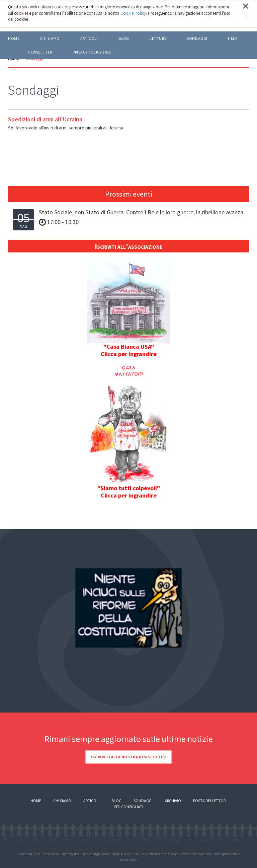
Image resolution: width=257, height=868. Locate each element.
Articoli (91, 801)
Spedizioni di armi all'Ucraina (45, 119)
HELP (233, 38)
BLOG (124, 38)
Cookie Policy (133, 13)
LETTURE (158, 38)
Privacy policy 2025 (92, 52)
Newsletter (40, 52)
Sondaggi (197, 38)
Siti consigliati (129, 807)
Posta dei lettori (210, 801)
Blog (116, 801)
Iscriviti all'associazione (128, 246)
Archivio (173, 801)
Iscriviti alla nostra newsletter (128, 757)
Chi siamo (50, 38)
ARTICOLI (89, 38)
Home (14, 38)
